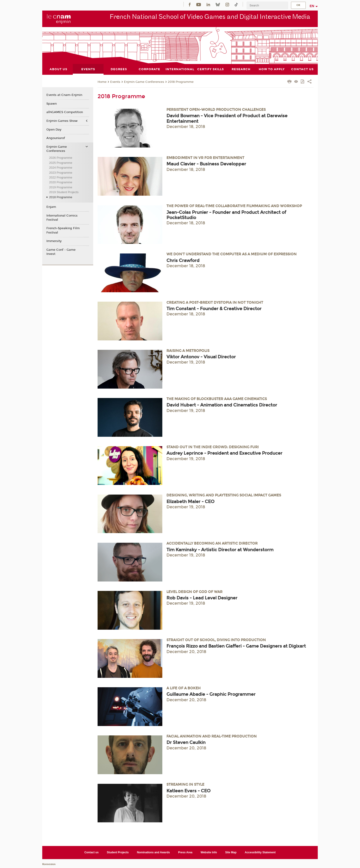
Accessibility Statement (260, 852)
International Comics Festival (62, 217)
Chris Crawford (183, 260)
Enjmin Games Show (62, 121)
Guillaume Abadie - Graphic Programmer (211, 694)
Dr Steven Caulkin (186, 742)
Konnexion (49, 864)
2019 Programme (61, 187)
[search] (267, 5)
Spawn (52, 103)
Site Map (231, 852)
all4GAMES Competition (65, 112)
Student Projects (118, 852)
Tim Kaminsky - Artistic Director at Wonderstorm (220, 549)
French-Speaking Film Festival (63, 230)
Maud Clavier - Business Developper (206, 164)
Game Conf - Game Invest (61, 252)
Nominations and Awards (153, 852)
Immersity (54, 241)
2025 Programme (61, 163)
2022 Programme (61, 177)
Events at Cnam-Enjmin (64, 95)
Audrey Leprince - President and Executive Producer (224, 453)
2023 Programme (61, 172)
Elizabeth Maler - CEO (190, 501)
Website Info (209, 852)
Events (115, 82)
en (312, 6)
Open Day (54, 129)
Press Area (185, 852)
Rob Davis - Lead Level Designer (202, 598)
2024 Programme (61, 168)
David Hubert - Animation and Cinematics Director (222, 405)
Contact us (91, 852)
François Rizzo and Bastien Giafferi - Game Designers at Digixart (236, 646)
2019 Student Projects (64, 192)
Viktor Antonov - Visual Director (201, 357)
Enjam (51, 207)
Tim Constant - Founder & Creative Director (214, 308)
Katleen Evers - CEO (188, 791)
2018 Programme (181, 82)
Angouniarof (56, 138)
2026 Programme (61, 158)
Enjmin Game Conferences (144, 82)
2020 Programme (61, 182)
